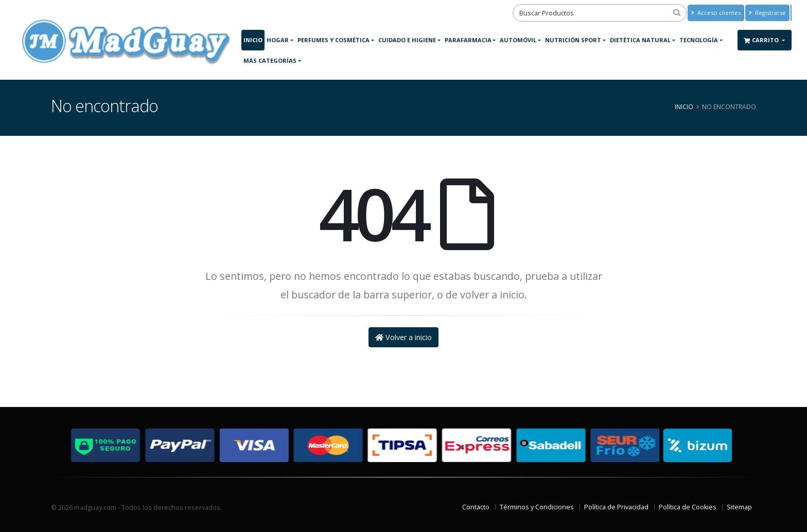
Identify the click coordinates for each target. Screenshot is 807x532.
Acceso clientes (716, 13)
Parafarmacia (468, 40)
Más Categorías (270, 60)
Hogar (278, 40)
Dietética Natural (640, 40)
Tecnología (699, 40)
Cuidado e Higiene (407, 40)
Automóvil (518, 40)
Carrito (762, 40)
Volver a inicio (403, 337)
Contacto (476, 507)
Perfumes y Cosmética (334, 40)
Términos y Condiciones (537, 507)
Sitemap (739, 507)
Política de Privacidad (616, 507)
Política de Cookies (688, 507)
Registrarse (767, 13)
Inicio (253, 40)
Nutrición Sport (573, 40)
